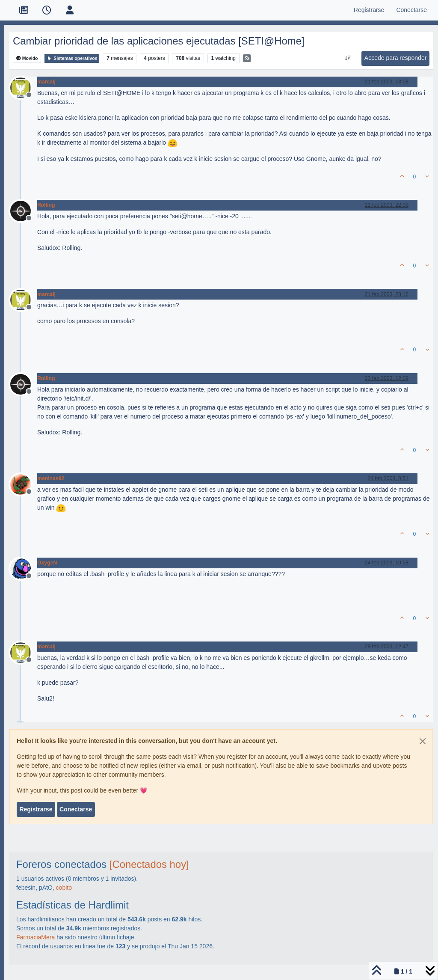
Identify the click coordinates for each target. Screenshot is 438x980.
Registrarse (36, 809)
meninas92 (51, 478)
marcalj (46, 82)
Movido (27, 58)
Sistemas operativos (72, 58)
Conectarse (76, 809)
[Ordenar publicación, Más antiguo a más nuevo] (348, 58)
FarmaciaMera (36, 937)
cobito (64, 888)
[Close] (423, 741)
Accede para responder (396, 58)
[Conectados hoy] (149, 864)
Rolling (46, 205)
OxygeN (47, 563)
